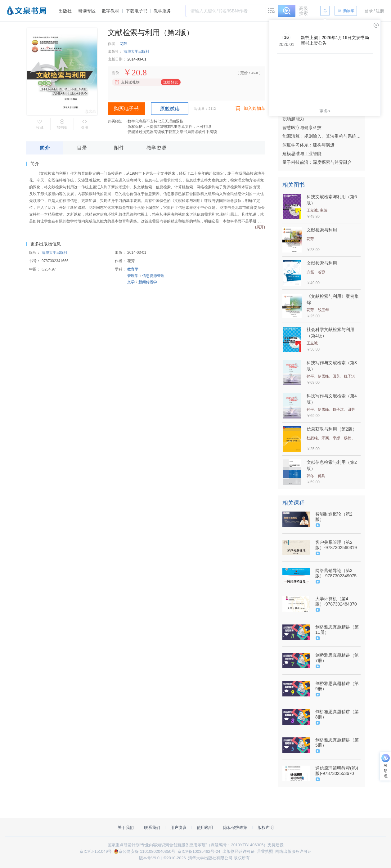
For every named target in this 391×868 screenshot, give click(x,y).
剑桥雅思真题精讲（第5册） (337, 743)
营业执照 (265, 851)
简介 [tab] (45, 148)
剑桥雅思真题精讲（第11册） (337, 630)
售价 (115, 73)
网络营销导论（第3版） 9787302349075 (336, 573)
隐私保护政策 (235, 828)
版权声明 (266, 828)
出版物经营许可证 (239, 851)
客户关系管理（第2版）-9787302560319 (336, 545)
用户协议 (178, 828)
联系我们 (152, 828)
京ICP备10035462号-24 (199, 851)
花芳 (124, 44)
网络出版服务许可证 (293, 851)
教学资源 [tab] (156, 148)
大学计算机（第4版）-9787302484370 (336, 601)
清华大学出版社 (137, 51)
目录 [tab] (82, 148)
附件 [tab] (119, 148)
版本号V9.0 (149, 858)
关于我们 (126, 828)
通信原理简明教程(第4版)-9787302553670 (337, 771)
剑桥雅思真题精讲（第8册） (337, 714)
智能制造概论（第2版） (334, 517)
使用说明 (205, 828)
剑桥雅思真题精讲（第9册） (337, 686)
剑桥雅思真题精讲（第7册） (337, 658)
